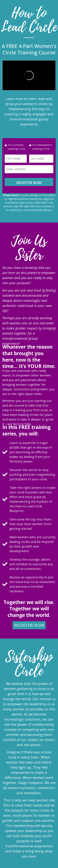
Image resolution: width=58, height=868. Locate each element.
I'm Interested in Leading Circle (42, 147)
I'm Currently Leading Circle (16, 147)
